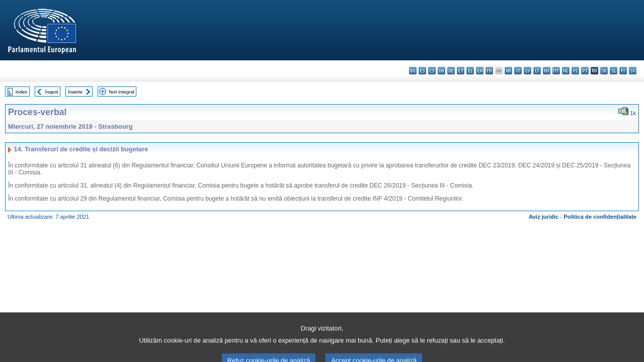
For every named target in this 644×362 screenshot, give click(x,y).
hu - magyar (547, 71)
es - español (422, 71)
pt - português (585, 71)
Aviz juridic (544, 217)
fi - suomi (623, 71)
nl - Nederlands (566, 71)
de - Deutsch (451, 71)
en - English (480, 71)
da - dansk (441, 71)
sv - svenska (633, 71)
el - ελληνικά (470, 71)
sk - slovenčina (604, 71)
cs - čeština (432, 71)
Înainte (75, 92)
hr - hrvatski (508, 71)
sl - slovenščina (614, 71)
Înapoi (52, 92)
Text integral (121, 92)
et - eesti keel (461, 71)
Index (21, 92)
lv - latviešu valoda (528, 71)
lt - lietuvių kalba (537, 71)
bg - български (413, 71)
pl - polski (575, 71)
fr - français (489, 71)
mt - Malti (556, 71)
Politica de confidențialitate (600, 217)
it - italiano (518, 71)
